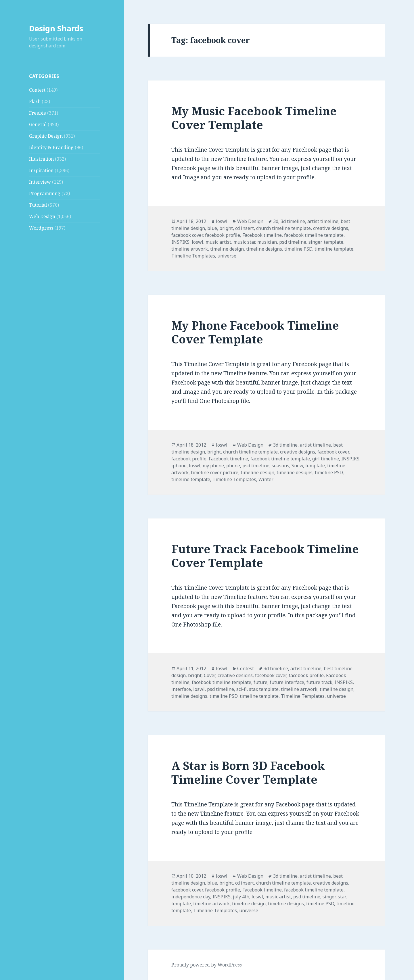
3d (276, 221)
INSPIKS (180, 242)
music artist (218, 242)
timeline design (227, 249)
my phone (213, 466)
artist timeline (323, 221)
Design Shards (56, 28)
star (253, 689)
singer (315, 242)
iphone (179, 466)
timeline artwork (190, 249)
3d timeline (293, 221)
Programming (45, 193)
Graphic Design (46, 136)
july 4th (241, 897)
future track (319, 682)
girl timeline (326, 459)
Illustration (41, 159)
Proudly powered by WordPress (207, 965)
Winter (266, 479)
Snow (297, 466)
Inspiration (41, 170)
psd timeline (293, 242)
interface (181, 689)
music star (244, 242)
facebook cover (187, 235)
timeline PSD (298, 249)
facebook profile (223, 235)
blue (212, 228)
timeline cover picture (215, 472)
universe (227, 256)
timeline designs (264, 249)
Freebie (38, 113)
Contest (37, 90)
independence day (191, 897)
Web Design (42, 216)
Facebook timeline (262, 235)
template (333, 242)
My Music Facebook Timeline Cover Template (254, 118)
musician (267, 242)
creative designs (331, 228)
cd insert (245, 228)
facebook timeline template (314, 235)
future (260, 682)
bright (226, 228)
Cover (210, 675)
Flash (35, 101)
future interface (287, 682)
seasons (280, 466)
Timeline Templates (193, 256)
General (38, 124)
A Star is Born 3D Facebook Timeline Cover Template (248, 772)
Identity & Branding (51, 147)
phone (233, 466)
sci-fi (241, 689)
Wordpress (41, 228)
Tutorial (38, 205)
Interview (40, 182)
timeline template (334, 249)
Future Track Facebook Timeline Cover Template (265, 556)
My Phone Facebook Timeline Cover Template (255, 332)
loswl (222, 221)
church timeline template (283, 228)
